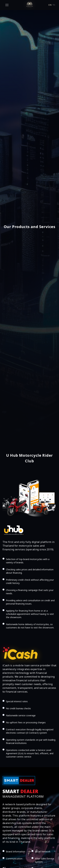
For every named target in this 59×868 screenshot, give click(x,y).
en (50, 5)
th (54, 5)
